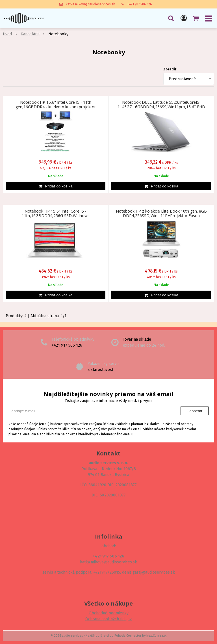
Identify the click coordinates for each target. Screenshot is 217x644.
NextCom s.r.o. (157, 636)
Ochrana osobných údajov (108, 619)
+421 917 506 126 (140, 4)
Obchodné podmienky (109, 613)
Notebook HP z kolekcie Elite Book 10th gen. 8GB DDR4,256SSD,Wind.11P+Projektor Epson (161, 213)
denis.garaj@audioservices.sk (148, 572)
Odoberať (195, 411)
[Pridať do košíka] (56, 186)
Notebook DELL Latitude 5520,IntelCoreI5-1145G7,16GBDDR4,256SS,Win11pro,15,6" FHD (161, 105)
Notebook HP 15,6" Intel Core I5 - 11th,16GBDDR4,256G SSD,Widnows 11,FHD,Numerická (56, 216)
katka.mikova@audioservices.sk (90, 4)
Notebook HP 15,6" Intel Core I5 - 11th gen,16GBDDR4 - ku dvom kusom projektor (56, 105)
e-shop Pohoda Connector (122, 636)
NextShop (93, 636)
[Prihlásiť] (184, 18)
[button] (171, 18)
